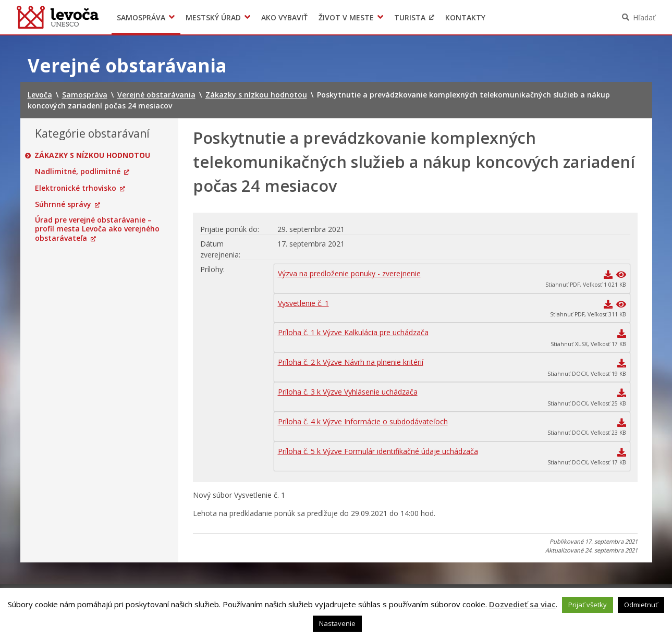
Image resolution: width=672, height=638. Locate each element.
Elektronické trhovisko (76, 188)
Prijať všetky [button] (588, 605)
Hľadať (644, 17)
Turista (410, 17)
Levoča (58, 17)
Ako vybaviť (284, 17)
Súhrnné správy (63, 204)
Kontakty (465, 17)
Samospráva (141, 17)
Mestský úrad (213, 17)
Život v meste (346, 17)
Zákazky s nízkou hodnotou (93, 155)
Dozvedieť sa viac (522, 604)
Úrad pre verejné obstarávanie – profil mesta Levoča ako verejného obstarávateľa (97, 229)
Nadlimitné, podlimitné (78, 171)
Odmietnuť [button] (641, 605)
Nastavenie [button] (337, 623)
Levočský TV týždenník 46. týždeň (542, 17)
